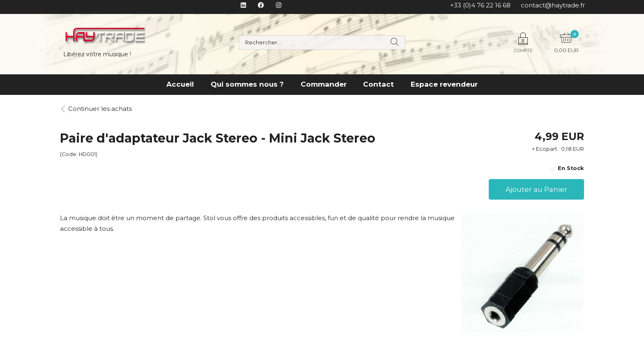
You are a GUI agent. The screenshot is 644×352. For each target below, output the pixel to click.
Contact (378, 84)
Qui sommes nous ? (247, 84)
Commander (324, 84)
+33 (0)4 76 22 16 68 (480, 5)
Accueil (180, 84)
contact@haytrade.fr (553, 5)
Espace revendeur (444, 84)
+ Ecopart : (546, 149)
